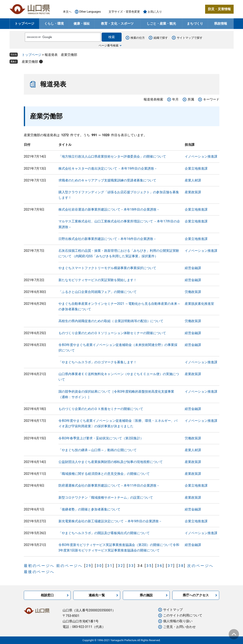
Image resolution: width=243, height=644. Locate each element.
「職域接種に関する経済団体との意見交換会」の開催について (104, 474)
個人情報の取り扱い (178, 621)
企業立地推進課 (196, 168)
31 (110, 566)
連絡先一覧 (97, 595)
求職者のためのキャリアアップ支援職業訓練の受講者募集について (107, 180)
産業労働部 (30, 62)
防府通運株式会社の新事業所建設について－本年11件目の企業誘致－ (109, 485)
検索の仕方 (138, 38)
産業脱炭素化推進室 (199, 304)
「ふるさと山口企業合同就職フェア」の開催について (98, 292)
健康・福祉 (82, 24)
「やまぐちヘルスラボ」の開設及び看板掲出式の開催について (104, 533)
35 (149, 566)
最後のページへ (39, 572)
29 (89, 566)
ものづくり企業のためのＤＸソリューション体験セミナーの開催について (112, 333)
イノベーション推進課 (201, 156)
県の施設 (146, 595)
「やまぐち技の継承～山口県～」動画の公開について (98, 450)
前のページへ (69, 566)
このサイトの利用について (183, 615)
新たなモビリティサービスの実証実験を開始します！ (98, 280)
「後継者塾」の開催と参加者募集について (89, 509)
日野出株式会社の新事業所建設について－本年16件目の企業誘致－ (108, 239)
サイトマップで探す (190, 38)
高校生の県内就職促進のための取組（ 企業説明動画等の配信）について (111, 321)
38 (181, 566)
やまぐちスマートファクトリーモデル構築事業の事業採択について (107, 268)
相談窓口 (47, 595)
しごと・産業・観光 (161, 24)
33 (131, 566)
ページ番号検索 (109, 45)
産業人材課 (193, 180)
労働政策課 (193, 292)
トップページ (24, 24)
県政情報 (221, 24)
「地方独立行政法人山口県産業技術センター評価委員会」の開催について (112, 156)
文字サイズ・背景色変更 (124, 12)
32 (121, 566)
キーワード (211, 99)
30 (99, 566)
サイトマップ (173, 610)
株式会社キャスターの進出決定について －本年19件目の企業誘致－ (108, 168)
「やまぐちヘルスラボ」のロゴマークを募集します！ (98, 362)
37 (170, 566)
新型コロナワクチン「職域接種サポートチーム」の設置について (106, 498)
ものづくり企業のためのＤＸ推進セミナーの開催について (101, 409)
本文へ (67, 12)
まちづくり (195, 24)
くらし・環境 (54, 24)
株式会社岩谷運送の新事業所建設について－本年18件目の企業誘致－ (109, 209)
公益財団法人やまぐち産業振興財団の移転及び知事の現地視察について (111, 462)
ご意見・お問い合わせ (179, 627)
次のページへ (200, 566)
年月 (175, 99)
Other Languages (90, 12)
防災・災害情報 (219, 9)
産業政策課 (193, 192)
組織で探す (161, 38)
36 (160, 566)
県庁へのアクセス (196, 595)
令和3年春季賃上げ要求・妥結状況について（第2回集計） (101, 438)
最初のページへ (39, 566)
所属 (191, 99)
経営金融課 (193, 268)
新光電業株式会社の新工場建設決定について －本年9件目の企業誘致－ (110, 521)
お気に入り (155, 12)
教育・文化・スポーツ (117, 24)
